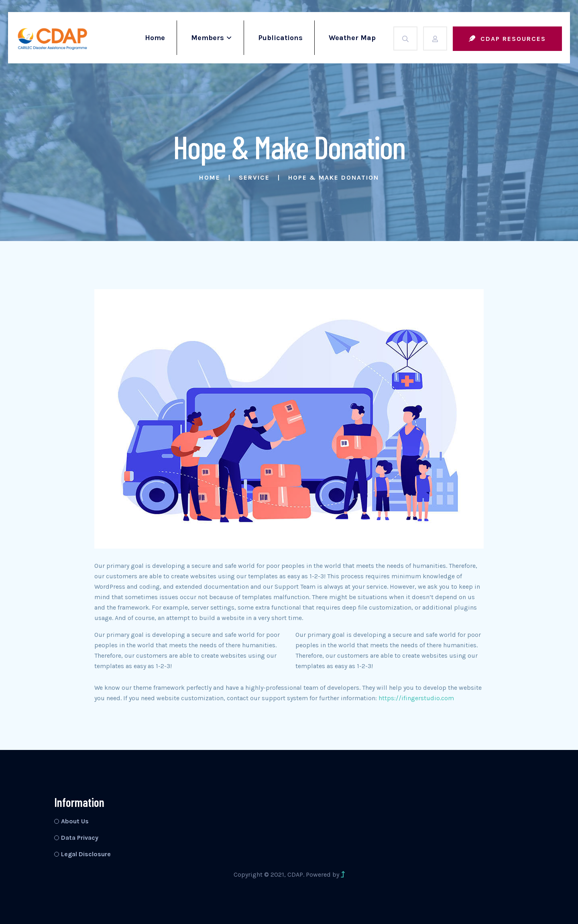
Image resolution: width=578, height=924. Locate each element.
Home (155, 38)
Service (254, 177)
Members (208, 38)
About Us (75, 821)
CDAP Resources (507, 39)
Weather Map (352, 38)
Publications (280, 38)
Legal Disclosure (86, 854)
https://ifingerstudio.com (416, 698)
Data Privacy (80, 838)
